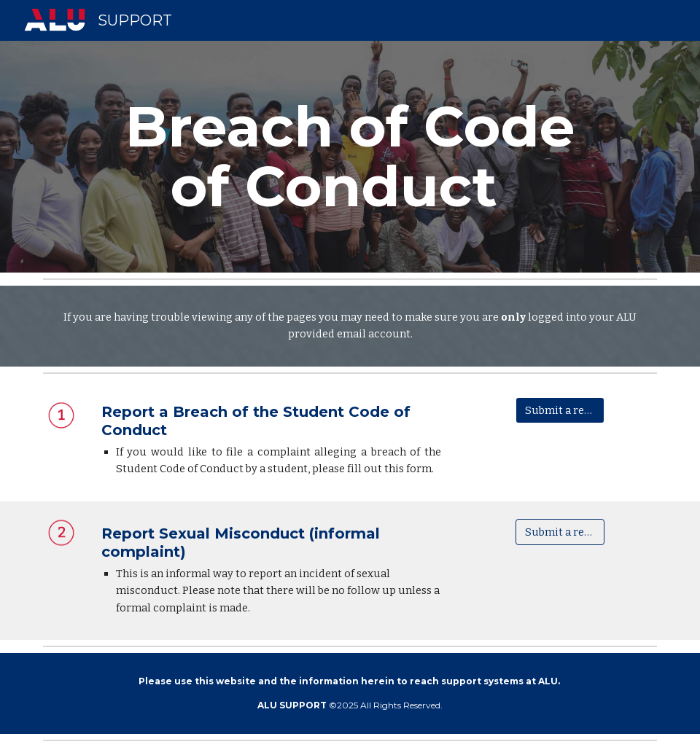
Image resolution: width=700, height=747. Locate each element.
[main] (350, 157)
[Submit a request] (560, 410)
